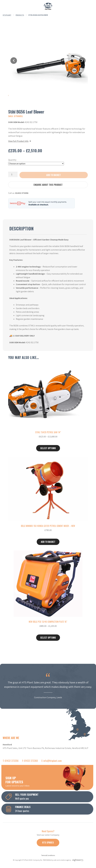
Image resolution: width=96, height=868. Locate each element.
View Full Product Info (20, 141)
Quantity (12, 160)
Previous (14, 61)
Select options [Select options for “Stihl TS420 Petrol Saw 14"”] (48, 448)
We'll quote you (49, 796)
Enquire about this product (48, 185)
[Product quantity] (13, 174)
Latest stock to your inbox (49, 781)
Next (82, 61)
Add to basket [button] (48, 542)
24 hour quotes (49, 809)
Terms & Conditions (48, 855)
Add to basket (54, 175)
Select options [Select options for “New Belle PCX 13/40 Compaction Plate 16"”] (48, 638)
